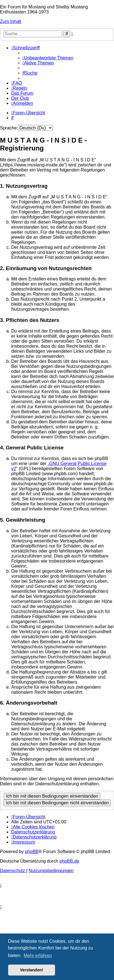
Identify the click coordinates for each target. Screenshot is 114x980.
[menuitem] (48, 58)
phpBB (32, 852)
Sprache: (9, 128)
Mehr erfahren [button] (38, 955)
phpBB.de (69, 861)
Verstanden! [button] (31, 970)
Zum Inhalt (11, 21)
